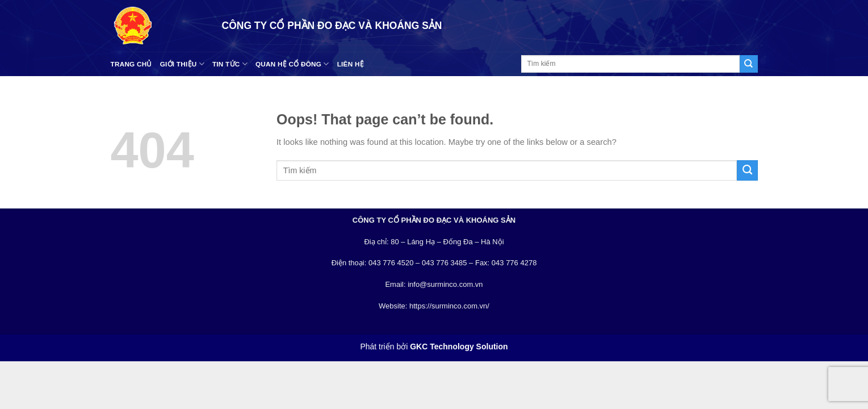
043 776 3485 (445, 263)
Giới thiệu (182, 64)
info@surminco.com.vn (445, 284)
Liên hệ (351, 64)
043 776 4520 (391, 263)
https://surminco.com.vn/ (449, 306)
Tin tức (230, 64)
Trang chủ (131, 64)
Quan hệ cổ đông (292, 64)
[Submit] (749, 64)
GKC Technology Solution (459, 347)
